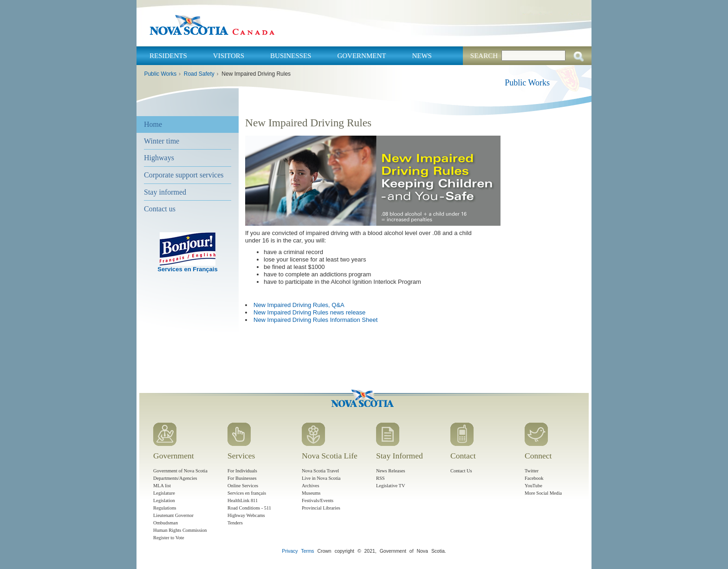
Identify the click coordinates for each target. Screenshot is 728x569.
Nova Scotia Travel (320, 471)
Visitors (229, 56)
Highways (159, 158)
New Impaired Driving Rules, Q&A (299, 305)
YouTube (533, 486)
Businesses (291, 56)
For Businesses (242, 478)
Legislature (164, 493)
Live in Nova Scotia (321, 478)
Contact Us (461, 471)
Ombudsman (166, 523)
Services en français (247, 493)
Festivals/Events (318, 500)
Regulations (165, 508)
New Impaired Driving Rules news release (309, 312)
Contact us (160, 209)
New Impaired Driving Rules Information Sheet (315, 320)
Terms (307, 551)
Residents (168, 56)
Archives (311, 486)
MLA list (162, 486)
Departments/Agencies (175, 478)
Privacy (290, 551)
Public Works (160, 74)
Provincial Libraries (321, 508)
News (422, 56)
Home (153, 124)
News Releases (391, 471)
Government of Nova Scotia (180, 471)
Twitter (532, 471)
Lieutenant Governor (173, 515)
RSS (380, 478)
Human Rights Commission (180, 530)
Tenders (235, 523)
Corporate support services (184, 175)
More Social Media (543, 493)
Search (484, 56)
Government (361, 56)
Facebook (534, 478)
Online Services (243, 486)
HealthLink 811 (243, 500)
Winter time (162, 141)
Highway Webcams (246, 515)
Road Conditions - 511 (249, 508)
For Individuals (242, 471)
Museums (311, 493)
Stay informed (165, 192)
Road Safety (199, 74)
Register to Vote (169, 538)
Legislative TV (390, 486)
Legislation (164, 500)
